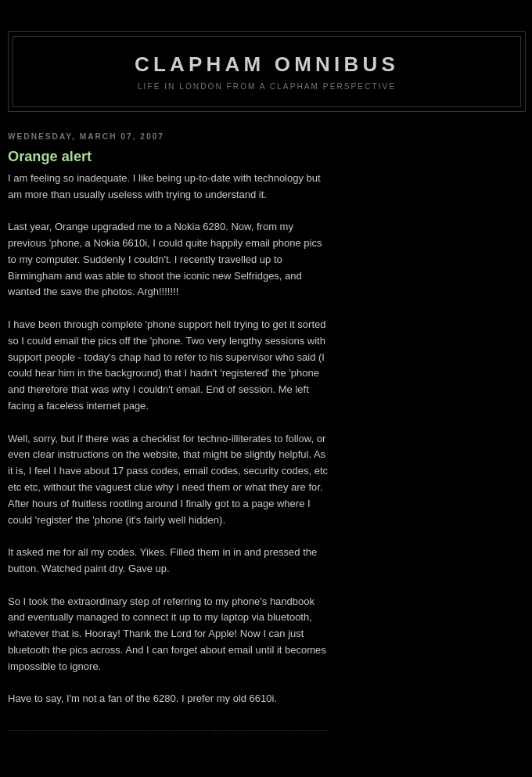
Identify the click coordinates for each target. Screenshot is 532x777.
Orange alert (50, 156)
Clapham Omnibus (267, 64)
